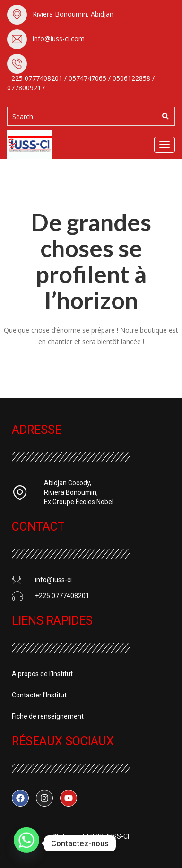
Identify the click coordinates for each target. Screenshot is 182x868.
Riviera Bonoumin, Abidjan (73, 14)
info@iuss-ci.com (59, 39)
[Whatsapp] (26, 843)
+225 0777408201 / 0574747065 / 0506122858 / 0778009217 (81, 83)
